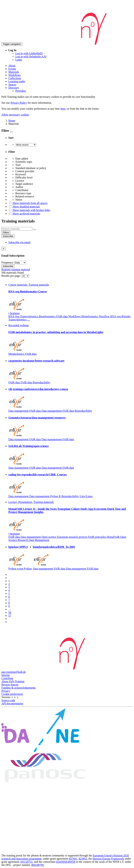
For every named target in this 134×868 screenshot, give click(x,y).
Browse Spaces (10, 685)
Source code (8, 700)
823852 (83, 859)
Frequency (7, 262)
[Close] (3, 249)
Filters (6, 232)
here (63, 109)
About (12, 66)
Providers (21, 91)
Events (12, 69)
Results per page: (11, 276)
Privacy (6, 691)
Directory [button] (14, 88)
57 (10, 616)
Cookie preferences (12, 694)
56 (10, 612)
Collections (15, 78)
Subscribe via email (19, 242)
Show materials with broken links (29, 210)
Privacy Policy (19, 103)
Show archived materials (24, 214)
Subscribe (8, 236)
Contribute (7, 678)
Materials (14, 72)
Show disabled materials (24, 207)
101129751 (26, 862)
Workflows (15, 75)
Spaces (12, 85)
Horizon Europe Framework (108, 859)
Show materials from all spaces (28, 203)
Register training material (16, 269)
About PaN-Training (13, 681)
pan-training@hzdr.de (14, 672)
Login (19, 60)
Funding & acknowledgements (18, 688)
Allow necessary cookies (15, 115)
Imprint (6, 675)
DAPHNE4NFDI (66, 862)
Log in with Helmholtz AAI (31, 56)
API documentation (12, 703)
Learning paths (17, 81)
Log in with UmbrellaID (29, 53)
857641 (73, 859)
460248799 (37, 865)
